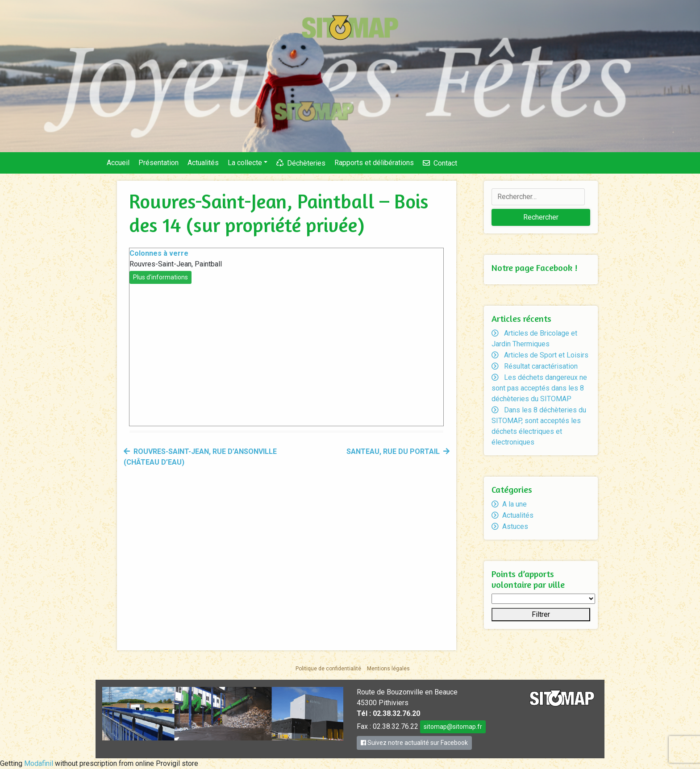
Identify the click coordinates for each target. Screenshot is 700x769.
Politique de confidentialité (328, 669)
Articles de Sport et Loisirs (546, 355)
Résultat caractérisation (541, 366)
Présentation (158, 163)
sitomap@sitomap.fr (453, 727)
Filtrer (541, 614)
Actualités (203, 163)
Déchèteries (306, 163)
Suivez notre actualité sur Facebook (414, 743)
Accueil (118, 163)
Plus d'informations (160, 277)
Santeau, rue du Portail (393, 451)
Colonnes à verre (159, 253)
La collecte (245, 163)
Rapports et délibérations (374, 163)
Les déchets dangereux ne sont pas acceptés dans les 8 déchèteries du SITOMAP (539, 388)
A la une (515, 504)
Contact (445, 163)
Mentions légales (388, 669)
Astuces (515, 526)
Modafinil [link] (39, 763)
